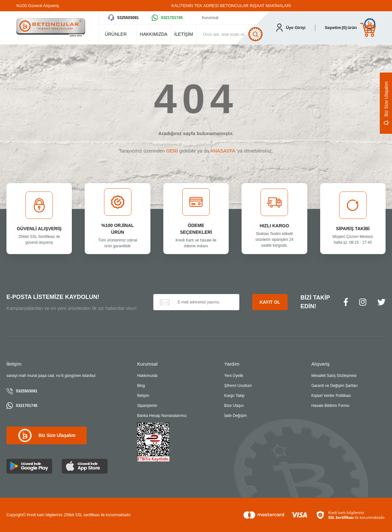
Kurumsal (210, 18)
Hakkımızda (147, 376)
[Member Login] (291, 28)
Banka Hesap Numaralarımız (162, 416)
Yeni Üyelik (234, 376)
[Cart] (350, 28)
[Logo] (51, 28)
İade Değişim (235, 416)
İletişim (143, 396)
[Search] (233, 34)
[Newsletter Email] (196, 302)
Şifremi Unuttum (238, 386)
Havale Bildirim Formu (330, 406)
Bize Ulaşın (234, 406)
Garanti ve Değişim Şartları (335, 386)
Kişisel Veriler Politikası (331, 396)
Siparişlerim (147, 406)
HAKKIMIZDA (154, 34)
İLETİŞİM (184, 34)
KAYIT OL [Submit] (270, 302)
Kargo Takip (234, 396)
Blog (141, 386)
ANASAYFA (222, 151)
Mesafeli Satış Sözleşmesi (334, 376)
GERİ (172, 151)
